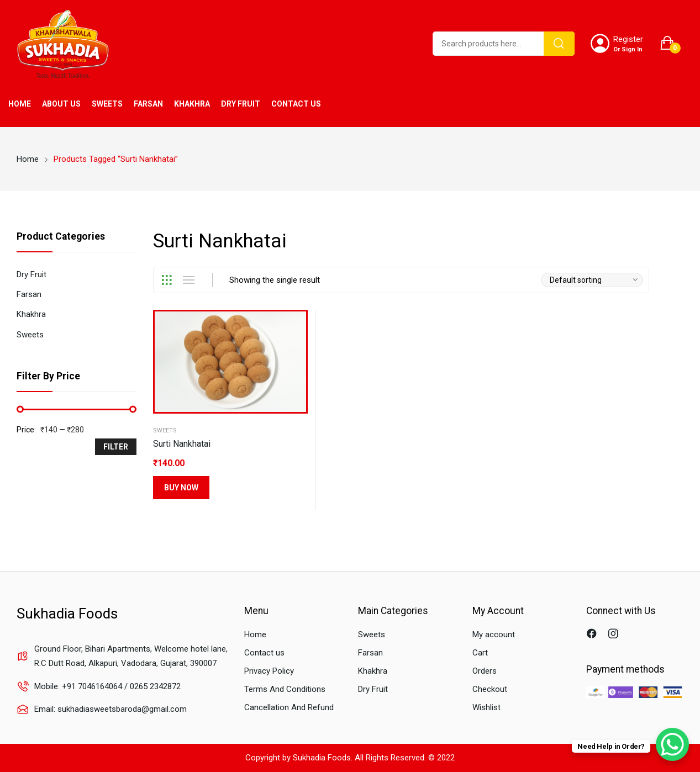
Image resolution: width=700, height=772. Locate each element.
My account (494, 634)
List (188, 280)
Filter (116, 447)
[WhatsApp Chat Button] (672, 744)
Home (255, 634)
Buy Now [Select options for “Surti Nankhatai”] (181, 488)
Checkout (490, 689)
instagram (615, 635)
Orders (485, 671)
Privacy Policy (269, 671)
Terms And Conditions (285, 689)
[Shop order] (592, 280)
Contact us (264, 653)
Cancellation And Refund (289, 707)
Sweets (165, 430)
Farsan (29, 294)
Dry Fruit (31, 274)
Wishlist (486, 707)
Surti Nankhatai (182, 444)
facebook (593, 635)
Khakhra (31, 314)
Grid (166, 280)
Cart (480, 653)
